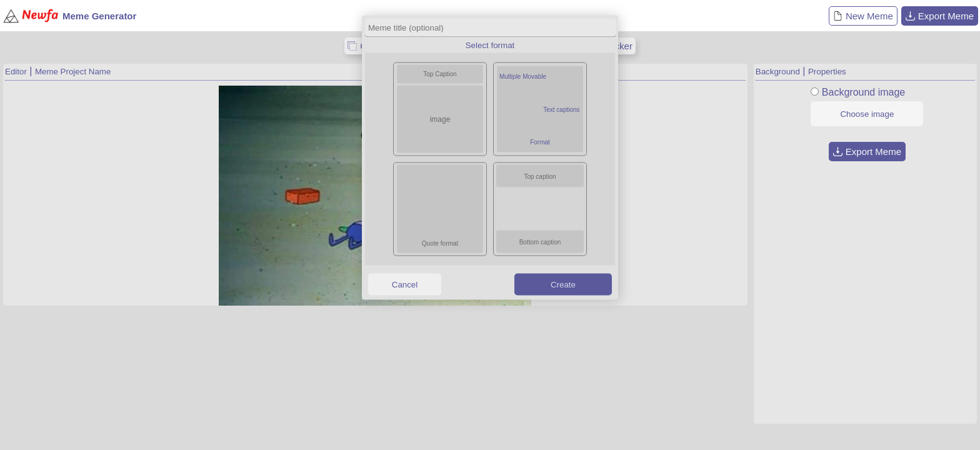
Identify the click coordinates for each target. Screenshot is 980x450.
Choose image (867, 114)
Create (563, 284)
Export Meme (940, 16)
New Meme (863, 16)
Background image (863, 92)
